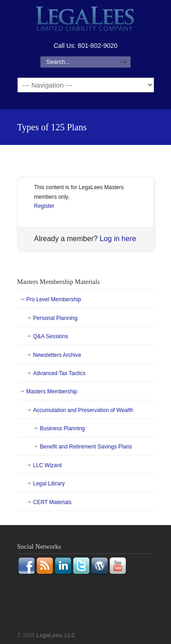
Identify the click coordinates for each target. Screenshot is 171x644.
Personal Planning (55, 318)
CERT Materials (52, 502)
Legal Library (49, 484)
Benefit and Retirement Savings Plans (86, 447)
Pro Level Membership (54, 299)
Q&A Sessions (51, 336)
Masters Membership (52, 392)
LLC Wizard (48, 465)
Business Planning (63, 428)
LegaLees (86, 20)
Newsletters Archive (57, 355)
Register (44, 206)
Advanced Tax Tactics (60, 373)
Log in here (118, 239)
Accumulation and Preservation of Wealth (83, 410)
